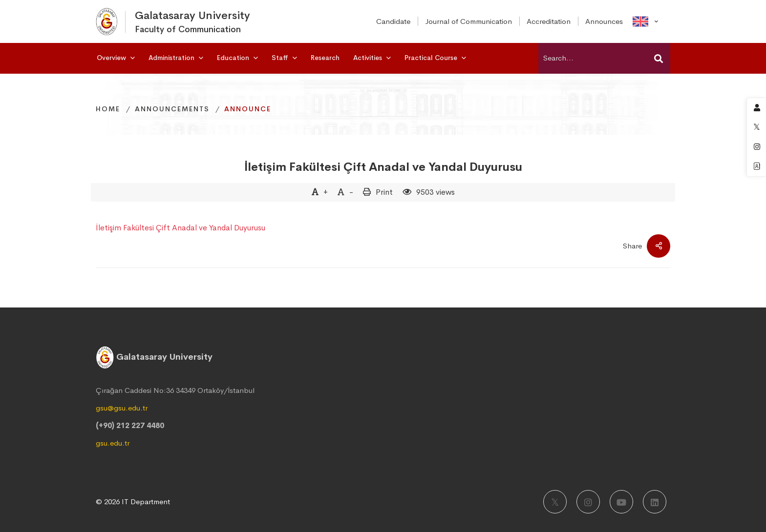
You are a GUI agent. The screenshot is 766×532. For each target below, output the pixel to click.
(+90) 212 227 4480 (130, 425)
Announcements (172, 109)
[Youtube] (621, 502)
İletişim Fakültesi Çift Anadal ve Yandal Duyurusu (383, 167)
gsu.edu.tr (113, 443)
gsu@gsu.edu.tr (122, 408)
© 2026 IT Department (133, 501)
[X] (555, 502)
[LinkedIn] (655, 502)
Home (108, 109)
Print (384, 192)
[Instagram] (588, 502)
